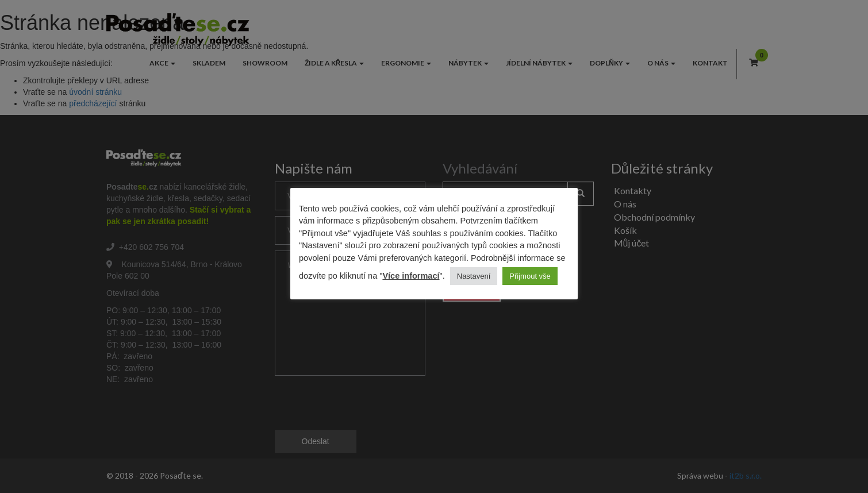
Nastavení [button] (474, 276)
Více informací (411, 276)
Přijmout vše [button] (530, 276)
